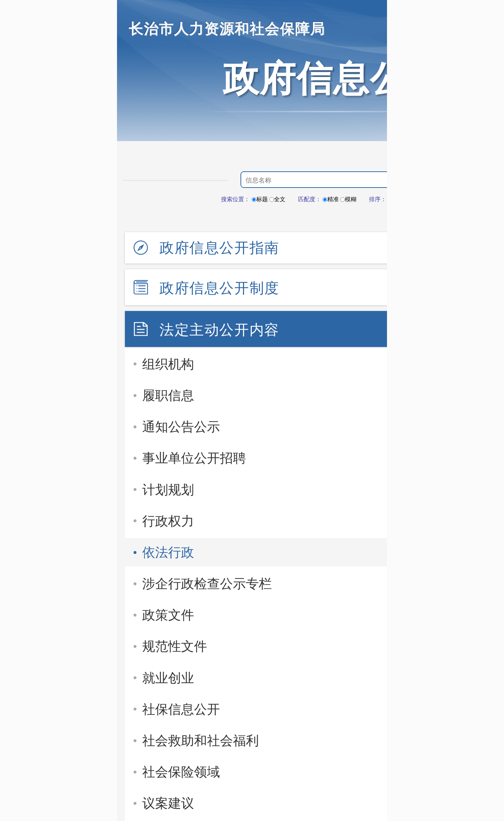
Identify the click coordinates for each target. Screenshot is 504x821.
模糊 (348, 199)
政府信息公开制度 (219, 288)
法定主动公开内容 (219, 330)
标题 (260, 199)
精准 (331, 199)
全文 (277, 199)
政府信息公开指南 (219, 248)
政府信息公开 (333, 78)
